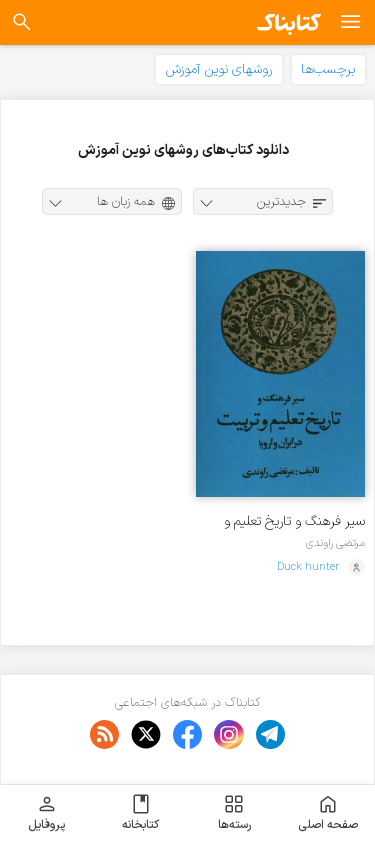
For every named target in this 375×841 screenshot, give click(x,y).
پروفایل (46, 813)
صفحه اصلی (328, 813)
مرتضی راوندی (335, 543)
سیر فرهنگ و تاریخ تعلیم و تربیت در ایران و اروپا (294, 521)
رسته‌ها (234, 813)
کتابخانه (140, 813)
